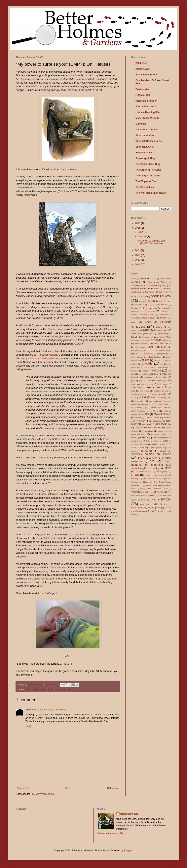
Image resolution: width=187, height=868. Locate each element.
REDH (145, 438)
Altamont (31, 710)
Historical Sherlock (146, 101)
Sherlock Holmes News (149, 141)
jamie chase (162, 384)
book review (161, 296)
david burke (137, 334)
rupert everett (138, 448)
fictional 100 (156, 350)
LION (169, 398)
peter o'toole (148, 431)
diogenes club (147, 337)
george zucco (163, 354)
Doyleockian (143, 89)
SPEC (168, 468)
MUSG (145, 414)
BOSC (142, 301)
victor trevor (137, 508)
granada (147, 364)
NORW (168, 424)
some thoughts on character (151, 463)
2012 (138, 260)
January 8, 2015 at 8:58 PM (52, 710)
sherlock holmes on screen (151, 454)
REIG (147, 441)
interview (148, 377)
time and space (147, 492)
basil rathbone (142, 289)
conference (163, 314)
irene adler (162, 377)
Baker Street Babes (146, 75)
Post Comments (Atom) (43, 794)
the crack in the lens (153, 479)
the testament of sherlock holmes (154, 488)
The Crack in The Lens (148, 170)
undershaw (144, 504)
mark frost (148, 404)
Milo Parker (154, 411)
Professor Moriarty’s (48, 355)
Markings (141, 124)
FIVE (136, 354)
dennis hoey (163, 334)
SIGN (79, 344)
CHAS (134, 308)
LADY (92, 281)
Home (68, 788)
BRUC (151, 301)
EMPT (97, 90)
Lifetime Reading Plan (148, 112)
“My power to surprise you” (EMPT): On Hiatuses (151, 242)
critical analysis (32, 689)
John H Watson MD (146, 107)
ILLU (156, 374)
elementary (140, 347)
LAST (68, 664)
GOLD (157, 360)
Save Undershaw (145, 135)
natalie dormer (153, 418)
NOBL (157, 424)
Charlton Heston (160, 305)
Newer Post (23, 788)
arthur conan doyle (149, 285)
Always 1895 (143, 69)
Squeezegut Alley (145, 158)
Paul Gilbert (154, 427)
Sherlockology (144, 153)
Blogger (128, 851)
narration (139, 418)
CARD (168, 301)
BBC (157, 289)
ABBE (138, 282)
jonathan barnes (161, 391)
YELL (152, 511)
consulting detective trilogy (143, 318)
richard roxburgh (160, 444)
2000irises (141, 63)
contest (164, 318)
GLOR (145, 360)
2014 (138, 250)
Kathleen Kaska (138, 394)
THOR (134, 492)
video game (154, 508)
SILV (155, 458)
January (142, 237)
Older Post (113, 788)
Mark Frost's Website (147, 118)
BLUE (144, 296)
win (144, 511)
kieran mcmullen (159, 394)
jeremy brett (153, 387)
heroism (135, 371)
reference (157, 438)
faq (146, 350)
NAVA (142, 421)
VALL (156, 504)
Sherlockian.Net (145, 147)
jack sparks (137, 381)
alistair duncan (153, 282)
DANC (146, 330)
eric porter (136, 350)
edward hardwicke (161, 344)
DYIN (155, 340)
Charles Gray (141, 305)
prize (143, 434)
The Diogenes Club (146, 181)
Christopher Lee (150, 308)
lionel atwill (140, 401)
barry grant (166, 285)
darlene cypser (161, 330)
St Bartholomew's (144, 472)
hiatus (50, 689)
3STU (153, 279)
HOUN (156, 370)
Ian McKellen (144, 374)
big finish (163, 292)
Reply (29, 726)
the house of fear (150, 485)
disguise (161, 337)
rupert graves (156, 448)
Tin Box (161, 492)
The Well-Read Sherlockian (151, 193)
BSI (161, 301)
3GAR (143, 279)
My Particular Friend (147, 130)
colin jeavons (149, 311)
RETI (166, 441)
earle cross (166, 340)
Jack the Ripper (155, 381)
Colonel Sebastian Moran (43, 358)
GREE (164, 364)
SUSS (147, 475)
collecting (164, 311)
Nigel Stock (146, 424)
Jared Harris (137, 388)
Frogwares (148, 354)
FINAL (168, 350)
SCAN (149, 451)
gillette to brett (154, 357)
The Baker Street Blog (148, 164)
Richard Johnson (139, 444)
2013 (138, 255)
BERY (152, 292)
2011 (138, 265)
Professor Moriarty (159, 434)
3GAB (134, 279)
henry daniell (162, 367)
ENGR (164, 347)
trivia (143, 500)
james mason (147, 384)
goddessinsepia (129, 814)
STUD (135, 475)
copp (134, 322)
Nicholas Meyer (156, 421)
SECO (163, 451)
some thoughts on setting (145, 468)
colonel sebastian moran (142, 314)
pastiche (139, 428)
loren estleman (155, 401)
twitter (166, 499)
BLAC (134, 296)
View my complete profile (110, 833)
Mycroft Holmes (163, 414)
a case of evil (165, 279)
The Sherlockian (145, 187)
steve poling (162, 472)
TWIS (153, 500)
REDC (134, 438)
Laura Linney (157, 398)
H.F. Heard (149, 367)
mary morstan (137, 408)
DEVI (134, 337)
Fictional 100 (143, 95)
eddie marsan (141, 344)
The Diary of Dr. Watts (148, 176)
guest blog (136, 367)
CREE (148, 322)
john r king (144, 391)
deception (150, 334)
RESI (156, 441)
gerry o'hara (137, 357)
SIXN (153, 461)
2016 (138, 223)
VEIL (166, 504)
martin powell (163, 404)
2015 (138, 228)
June (141, 232)
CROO (159, 327)
